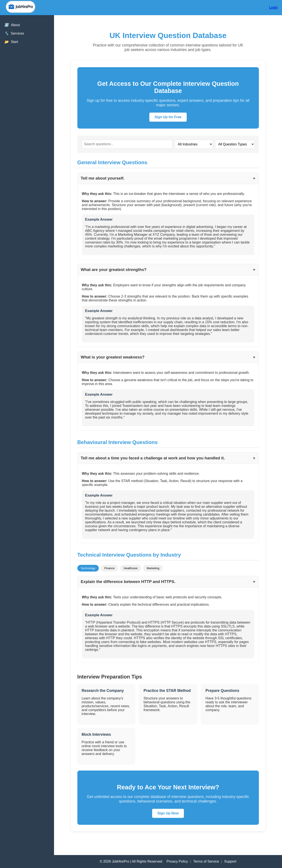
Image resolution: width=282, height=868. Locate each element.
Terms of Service (206, 861)
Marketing (153, 568)
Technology (88, 568)
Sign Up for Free (168, 117)
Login (273, 7)
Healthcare (131, 568)
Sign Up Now (168, 813)
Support (230, 861)
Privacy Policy (177, 861)
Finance (109, 568)
